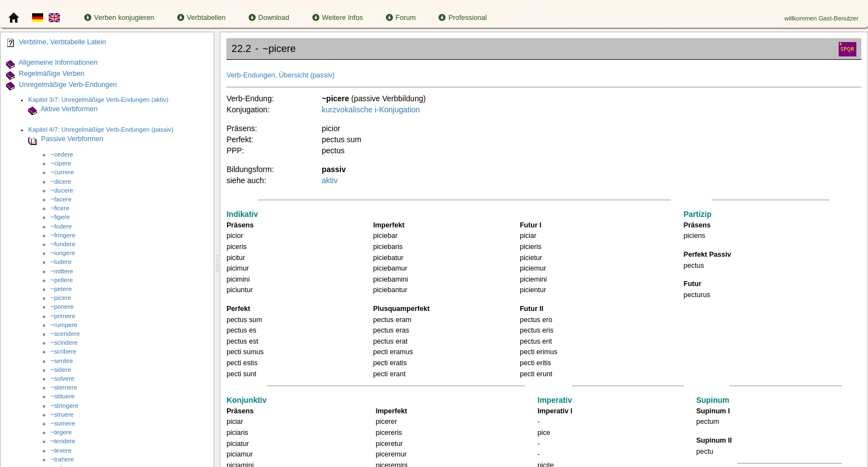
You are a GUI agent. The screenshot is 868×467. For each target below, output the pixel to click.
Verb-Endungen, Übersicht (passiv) (280, 75)
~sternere (64, 387)
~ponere (62, 307)
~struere (62, 414)
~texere (61, 450)
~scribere (63, 351)
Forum (401, 18)
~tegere (61, 432)
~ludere (61, 262)
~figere (60, 217)
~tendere (63, 441)
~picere (61, 298)
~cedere (62, 154)
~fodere (61, 226)
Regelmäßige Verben (51, 74)
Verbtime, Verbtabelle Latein (63, 42)
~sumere (63, 423)
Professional (463, 18)
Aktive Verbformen (69, 110)
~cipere (61, 163)
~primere (63, 316)
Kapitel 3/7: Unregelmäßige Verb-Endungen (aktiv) (98, 100)
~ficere (60, 208)
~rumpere (64, 325)
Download (269, 18)
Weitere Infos (338, 18)
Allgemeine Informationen (58, 63)
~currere (62, 172)
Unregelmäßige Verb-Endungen (68, 85)
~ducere (62, 190)
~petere (61, 289)
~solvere (62, 378)
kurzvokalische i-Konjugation (371, 110)
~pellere (62, 280)
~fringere (63, 235)
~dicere (61, 181)
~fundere (63, 244)
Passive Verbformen (72, 139)
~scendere (65, 334)
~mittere (62, 271)
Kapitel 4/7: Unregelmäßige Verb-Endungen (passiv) (101, 129)
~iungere (63, 253)
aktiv (330, 180)
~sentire (62, 361)
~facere (61, 199)
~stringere (64, 406)
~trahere (62, 459)
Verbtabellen (201, 18)
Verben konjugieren (119, 18)
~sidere (61, 370)
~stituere (63, 396)
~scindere (64, 343)
